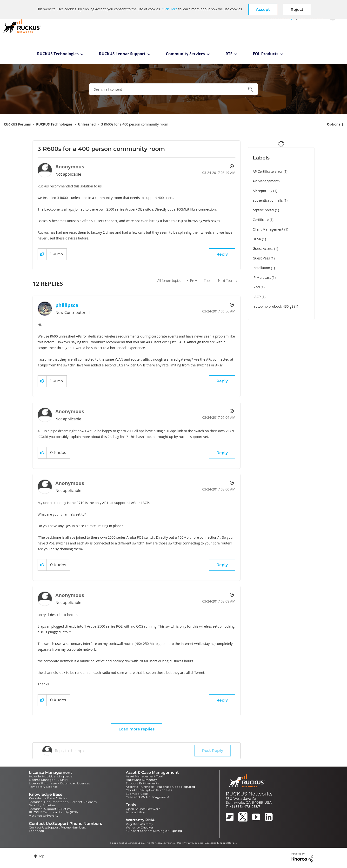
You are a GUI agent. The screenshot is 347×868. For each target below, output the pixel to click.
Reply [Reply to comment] (222, 381)
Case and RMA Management (147, 797)
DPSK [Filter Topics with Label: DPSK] (257, 239)
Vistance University (44, 816)
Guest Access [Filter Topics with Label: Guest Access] (263, 248)
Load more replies (137, 729)
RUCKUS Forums (17, 124)
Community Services (185, 54)
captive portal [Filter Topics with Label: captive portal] (264, 210)
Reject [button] (297, 10)
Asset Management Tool (144, 776)
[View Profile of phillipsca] (67, 305)
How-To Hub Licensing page (51, 776)
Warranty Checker (140, 827)
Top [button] (41, 856)
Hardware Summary (141, 780)
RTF (229, 54)
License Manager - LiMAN (48, 780)
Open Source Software (143, 809)
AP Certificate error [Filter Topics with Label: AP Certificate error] (268, 171)
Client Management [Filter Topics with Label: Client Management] (268, 229)
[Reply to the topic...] (125, 751)
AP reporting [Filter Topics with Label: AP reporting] (263, 191)
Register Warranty (140, 824)
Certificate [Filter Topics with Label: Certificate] (261, 220)
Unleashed (87, 124)
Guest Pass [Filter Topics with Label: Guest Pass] (261, 258)
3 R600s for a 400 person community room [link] (135, 124)
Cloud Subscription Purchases (149, 790)
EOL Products (266, 54)
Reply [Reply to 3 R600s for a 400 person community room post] (222, 254)
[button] (263, 9)
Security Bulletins (42, 805)
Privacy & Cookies (193, 843)
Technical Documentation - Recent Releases (63, 802)
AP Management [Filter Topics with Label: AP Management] (266, 181)
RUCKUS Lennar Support (122, 54)
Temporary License (43, 787)
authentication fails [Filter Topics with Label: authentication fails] (268, 200)
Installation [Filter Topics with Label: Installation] (261, 268)
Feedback (36, 831)
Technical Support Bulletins (50, 809)
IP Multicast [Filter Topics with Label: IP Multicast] (262, 277)
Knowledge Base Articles (48, 798)
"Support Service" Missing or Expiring (154, 831)
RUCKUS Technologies (58, 54)
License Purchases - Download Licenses (60, 783)
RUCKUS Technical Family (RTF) (53, 812)
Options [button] (334, 124)
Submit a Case (137, 794)
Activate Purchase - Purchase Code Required (160, 787)
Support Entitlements (142, 783)
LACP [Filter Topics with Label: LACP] (257, 297)
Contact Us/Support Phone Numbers (57, 827)
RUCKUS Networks (249, 794)
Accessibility (135, 812)
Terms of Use (174, 843)
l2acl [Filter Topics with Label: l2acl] (256, 287)
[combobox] (173, 89)
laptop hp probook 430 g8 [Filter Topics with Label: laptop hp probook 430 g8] (273, 306)
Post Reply (213, 751)
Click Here (170, 9)
